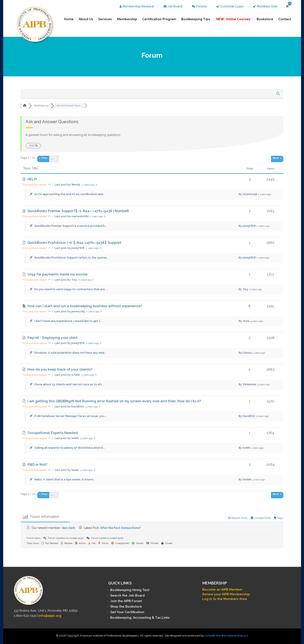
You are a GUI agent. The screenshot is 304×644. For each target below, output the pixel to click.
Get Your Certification (127, 612)
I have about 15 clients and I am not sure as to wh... (69, 384)
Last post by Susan (75, 470)
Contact (285, 19)
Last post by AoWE (75, 438)
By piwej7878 (247, 226)
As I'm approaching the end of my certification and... (70, 194)
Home (69, 19)
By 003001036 (248, 194)
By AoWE (244, 448)
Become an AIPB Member (222, 590)
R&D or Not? (37, 465)
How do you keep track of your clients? (60, 369)
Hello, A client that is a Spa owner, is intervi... (65, 479)
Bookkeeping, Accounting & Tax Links (140, 618)
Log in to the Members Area (225, 599)
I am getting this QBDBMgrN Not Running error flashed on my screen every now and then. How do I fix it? (114, 401)
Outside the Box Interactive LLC (226, 636)
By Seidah (245, 480)
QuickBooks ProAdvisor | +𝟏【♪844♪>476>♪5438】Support (74, 243)
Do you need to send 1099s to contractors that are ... (71, 289)
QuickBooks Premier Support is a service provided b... (70, 226)
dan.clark (68, 528)
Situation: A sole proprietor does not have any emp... (70, 353)
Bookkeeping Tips (196, 19)
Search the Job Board (127, 595)
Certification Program (159, 19)
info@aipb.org (50, 616)
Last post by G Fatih (76, 375)
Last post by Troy (74, 280)
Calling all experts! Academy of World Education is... (70, 448)
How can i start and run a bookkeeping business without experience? (85, 306)
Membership (127, 19)
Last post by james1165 (78, 311)
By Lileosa (245, 353)
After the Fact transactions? (120, 528)
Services (105, 19)
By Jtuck (244, 321)
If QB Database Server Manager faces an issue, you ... (71, 416)
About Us (86, 19)
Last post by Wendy (76, 185)
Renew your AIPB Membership (226, 594)
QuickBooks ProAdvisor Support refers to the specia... (71, 258)
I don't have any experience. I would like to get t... (68, 321)
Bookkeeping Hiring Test (130, 590)
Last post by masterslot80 (80, 216)
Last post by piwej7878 (78, 248)
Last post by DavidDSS (78, 407)
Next (277, 158)
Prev (43, 158)
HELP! (32, 179)
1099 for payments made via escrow (58, 274)
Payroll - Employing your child (52, 338)
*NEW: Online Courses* (233, 19)
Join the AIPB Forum (126, 601)
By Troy (243, 289)
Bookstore (265, 19)
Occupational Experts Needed (53, 433)
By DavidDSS (247, 416)
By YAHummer (248, 384)
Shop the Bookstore (126, 607)
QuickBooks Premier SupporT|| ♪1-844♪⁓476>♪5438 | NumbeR (78, 211)
